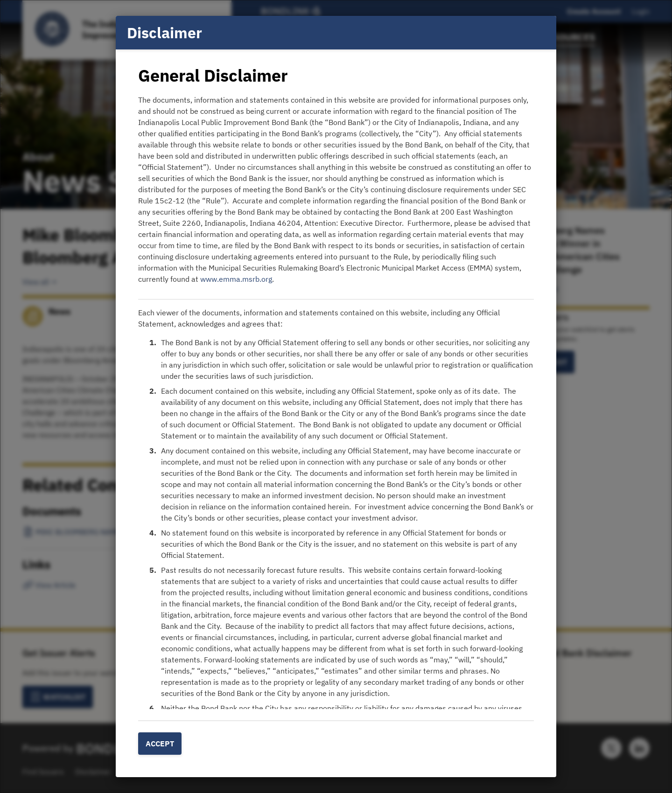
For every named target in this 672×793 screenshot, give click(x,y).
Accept (160, 744)
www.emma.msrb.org (236, 279)
